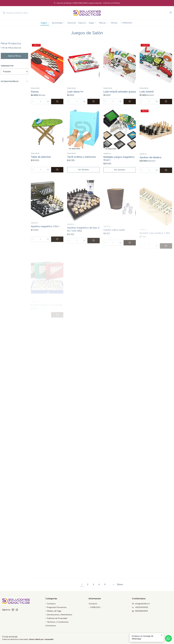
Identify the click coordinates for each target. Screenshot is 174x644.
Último (120, 584)
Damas (35, 92)
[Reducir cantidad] (33, 102)
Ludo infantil (147, 92)
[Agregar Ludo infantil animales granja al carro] (130, 102)
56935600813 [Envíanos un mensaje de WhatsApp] (140, 611)
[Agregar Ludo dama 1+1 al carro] (94, 102)
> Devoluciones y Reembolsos (59, 615)
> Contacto (51, 604)
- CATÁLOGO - (95, 607)
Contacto (93, 604)
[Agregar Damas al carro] (57, 102)
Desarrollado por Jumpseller (41, 639)
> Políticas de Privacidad (56, 618)
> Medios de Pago (53, 611)
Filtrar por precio (14, 81)
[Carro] (171, 13)
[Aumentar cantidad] (48, 102)
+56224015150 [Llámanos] (140, 607)
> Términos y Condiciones (57, 622)
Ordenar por (7, 66)
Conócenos (51, 626)
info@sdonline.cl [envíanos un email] (141, 604)
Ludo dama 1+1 (75, 92)
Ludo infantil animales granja (120, 92)
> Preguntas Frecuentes (56, 607)
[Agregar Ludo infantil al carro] (166, 102)
